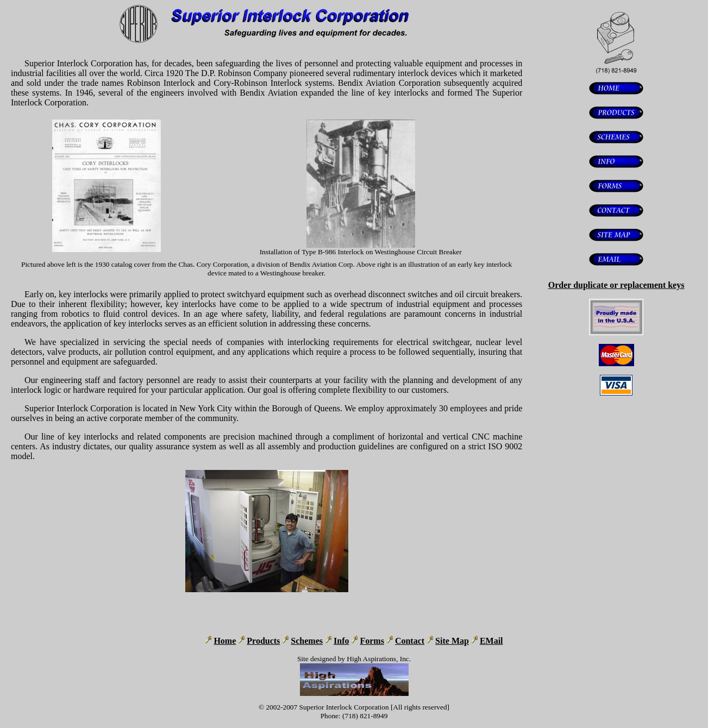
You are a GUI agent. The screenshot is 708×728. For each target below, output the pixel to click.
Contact (410, 641)
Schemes (307, 641)
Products (263, 641)
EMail (491, 641)
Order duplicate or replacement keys (616, 285)
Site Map (452, 641)
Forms (372, 641)
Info (341, 641)
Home (225, 641)
